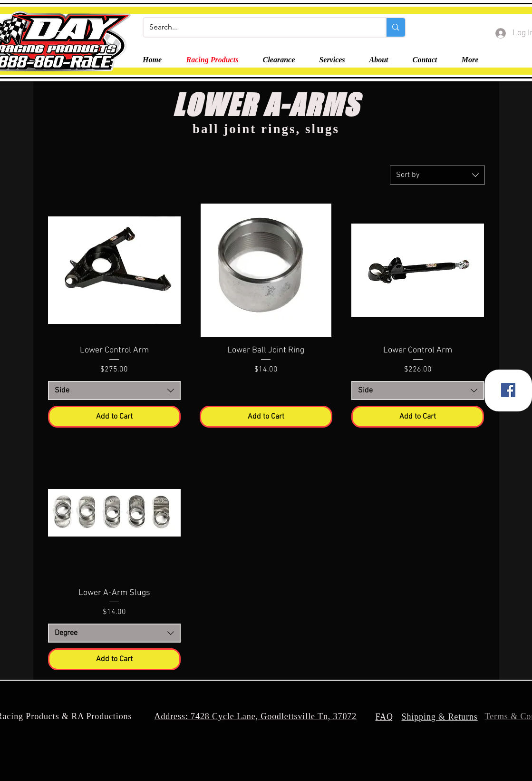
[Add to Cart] (114, 417)
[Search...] (258, 27)
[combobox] (437, 175)
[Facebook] (508, 390)
